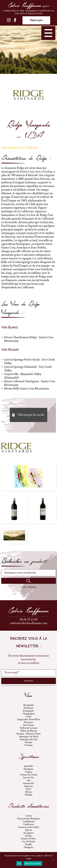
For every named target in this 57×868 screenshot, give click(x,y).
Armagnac (29, 769)
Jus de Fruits (29, 842)
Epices (29, 830)
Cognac (29, 772)
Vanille (28, 844)
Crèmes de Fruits (29, 775)
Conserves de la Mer (28, 827)
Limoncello (29, 783)
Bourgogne (28, 711)
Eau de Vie (28, 778)
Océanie (28, 745)
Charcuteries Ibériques (29, 819)
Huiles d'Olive (28, 839)
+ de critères (28, 587)
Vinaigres (28, 847)
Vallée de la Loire (29, 728)
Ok (19, 864)
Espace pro (36, 20)
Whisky (29, 795)
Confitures (29, 824)
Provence (28, 722)
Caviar (28, 816)
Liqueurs (28, 786)
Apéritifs (29, 766)
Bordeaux (28, 708)
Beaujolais (28, 705)
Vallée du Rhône (29, 731)
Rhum (28, 792)
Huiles (28, 836)
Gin (29, 781)
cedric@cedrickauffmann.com (28, 623)
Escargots (28, 833)
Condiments (29, 822)
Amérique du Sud (28, 740)
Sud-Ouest (29, 725)
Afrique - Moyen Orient (28, 734)
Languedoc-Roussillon (28, 719)
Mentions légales (33, 864)
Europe (28, 742)
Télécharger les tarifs (31, 415)
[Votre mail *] (29, 673)
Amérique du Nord (29, 737)
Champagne (28, 714)
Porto (29, 789)
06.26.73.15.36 (29, 620)
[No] (53, 860)
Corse (29, 717)
